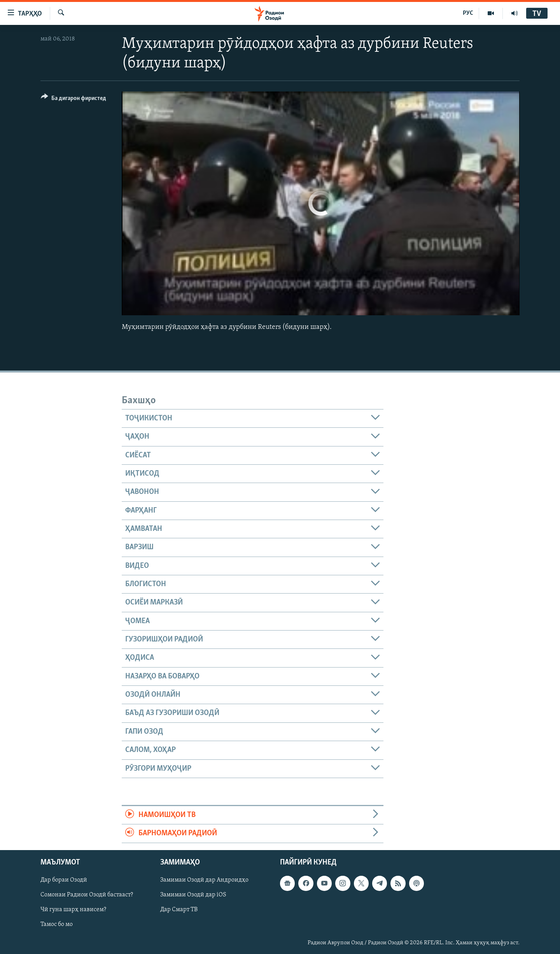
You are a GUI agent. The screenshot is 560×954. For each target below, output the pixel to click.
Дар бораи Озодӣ (64, 880)
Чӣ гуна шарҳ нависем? (73, 910)
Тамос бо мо (57, 924)
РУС (468, 13)
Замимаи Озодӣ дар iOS (193, 895)
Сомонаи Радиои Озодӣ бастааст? (87, 895)
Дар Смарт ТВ (179, 910)
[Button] (73, 99)
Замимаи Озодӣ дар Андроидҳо (204, 880)
